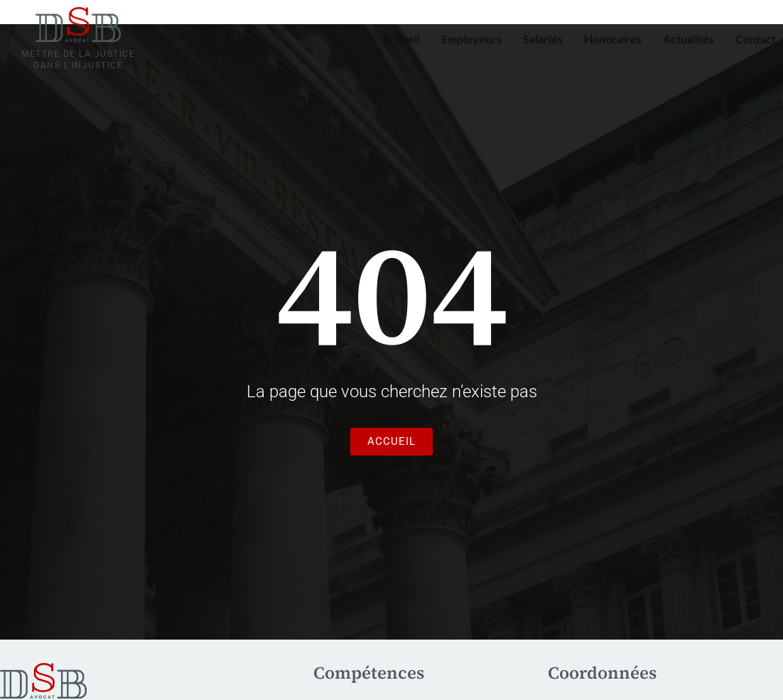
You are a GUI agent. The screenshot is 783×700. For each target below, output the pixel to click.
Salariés (543, 39)
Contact (756, 39)
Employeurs (471, 39)
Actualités (688, 39)
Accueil (401, 39)
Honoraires (613, 39)
